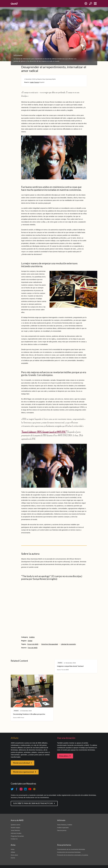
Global (30, 641)
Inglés (32, 82)
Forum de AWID (33, 644)
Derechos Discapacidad (50, 644)
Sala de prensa (62, 830)
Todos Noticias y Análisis (65, 825)
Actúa (12, 849)
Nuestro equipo (15, 828)
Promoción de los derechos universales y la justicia (73, 855)
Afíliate (13, 852)
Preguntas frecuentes (17, 836)
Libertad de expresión (68, 644)
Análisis (32, 637)
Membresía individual (21, 763)
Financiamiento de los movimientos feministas (71, 849)
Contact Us (14, 839)
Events (13, 858)
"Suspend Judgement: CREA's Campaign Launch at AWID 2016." (44, 432)
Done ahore (14, 855)
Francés (37, 82)
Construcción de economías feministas (69, 852)
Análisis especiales (63, 828)
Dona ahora (64, 756)
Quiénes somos (16, 825)
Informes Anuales (16, 833)
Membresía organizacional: (24, 772)
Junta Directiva (15, 830)
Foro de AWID (33, 648)
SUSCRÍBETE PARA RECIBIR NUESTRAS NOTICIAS (33, 803)
